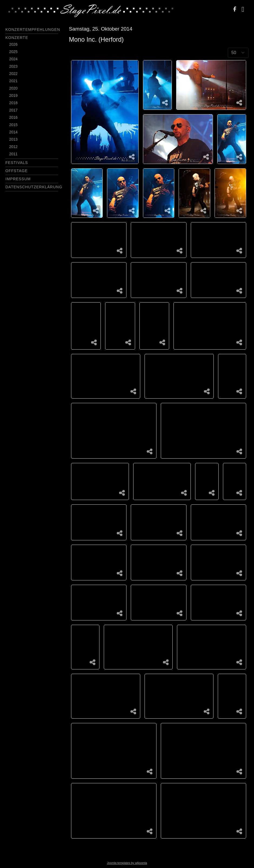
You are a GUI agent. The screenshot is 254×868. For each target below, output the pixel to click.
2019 (13, 96)
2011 (13, 154)
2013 (13, 139)
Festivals (17, 163)
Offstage (16, 171)
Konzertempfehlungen (33, 29)
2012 (13, 147)
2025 (13, 52)
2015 (13, 125)
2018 (13, 103)
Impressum (18, 179)
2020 (13, 88)
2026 (13, 44)
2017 (13, 110)
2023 (13, 66)
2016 (13, 117)
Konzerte (17, 38)
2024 (13, 59)
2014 (13, 132)
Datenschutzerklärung (34, 187)
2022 (13, 74)
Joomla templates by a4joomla (127, 863)
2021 (13, 81)
